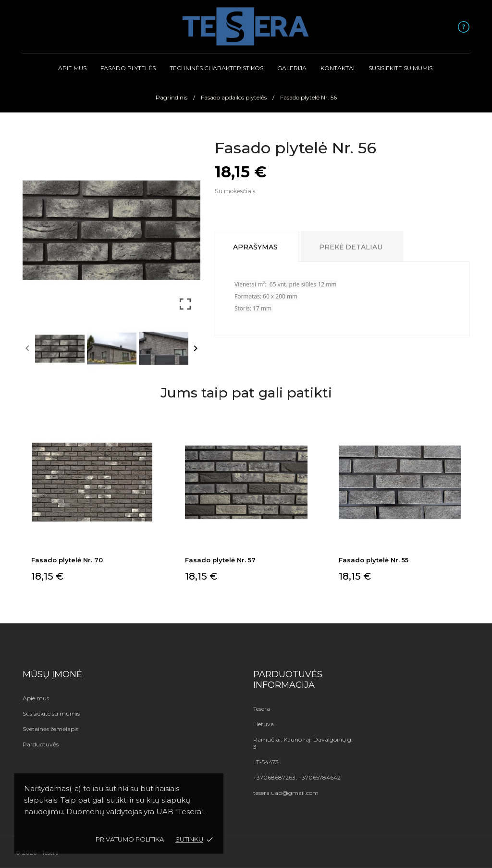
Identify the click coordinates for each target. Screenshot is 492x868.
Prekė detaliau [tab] (351, 247)
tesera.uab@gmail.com (286, 793)
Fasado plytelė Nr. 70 (67, 560)
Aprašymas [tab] (255, 247)
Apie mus (72, 68)
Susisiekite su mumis (400, 68)
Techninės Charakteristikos (216, 68)
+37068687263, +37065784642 (297, 777)
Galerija (292, 68)
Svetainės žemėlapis (50, 729)
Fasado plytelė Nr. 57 (220, 560)
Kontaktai (338, 68)
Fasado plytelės (128, 68)
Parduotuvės (41, 744)
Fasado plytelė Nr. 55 (374, 560)
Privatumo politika (130, 839)
